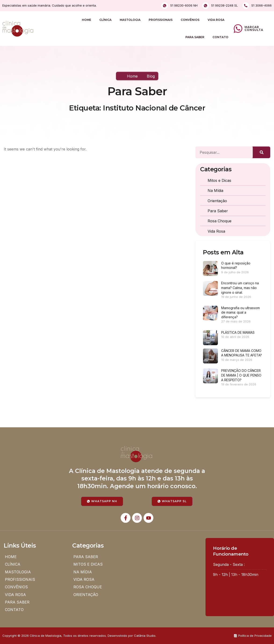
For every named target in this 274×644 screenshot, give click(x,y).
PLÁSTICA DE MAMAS (238, 332)
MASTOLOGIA (130, 20)
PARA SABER (195, 37)
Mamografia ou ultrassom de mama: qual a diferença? (240, 312)
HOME (87, 20)
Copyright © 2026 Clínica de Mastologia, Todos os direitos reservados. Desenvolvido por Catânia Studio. (79, 636)
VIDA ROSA (216, 20)
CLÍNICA (105, 20)
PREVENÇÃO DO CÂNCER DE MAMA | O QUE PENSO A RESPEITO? (241, 375)
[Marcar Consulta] (238, 29)
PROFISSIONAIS (161, 20)
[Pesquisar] (261, 152)
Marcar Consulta (254, 28)
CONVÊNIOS (190, 20)
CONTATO (220, 37)
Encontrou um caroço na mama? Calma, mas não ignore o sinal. (240, 288)
